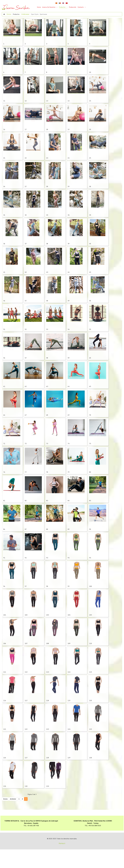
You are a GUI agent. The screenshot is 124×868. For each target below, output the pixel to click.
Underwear (25, 14)
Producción (73, 7)
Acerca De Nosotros (49, 7)
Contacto (81, 7)
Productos (62, 7)
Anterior (13, 818)
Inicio (39, 7)
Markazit (62, 862)
